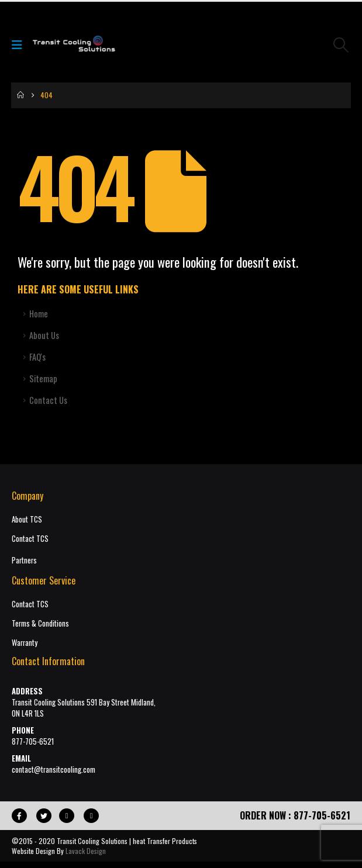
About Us (44, 335)
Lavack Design (86, 851)
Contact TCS (30, 539)
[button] (341, 45)
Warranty (25, 643)
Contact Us (48, 400)
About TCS (27, 519)
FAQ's (37, 357)
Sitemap (43, 378)
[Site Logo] (74, 45)
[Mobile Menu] (21, 44)
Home (39, 314)
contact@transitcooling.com (54, 770)
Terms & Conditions (40, 623)
